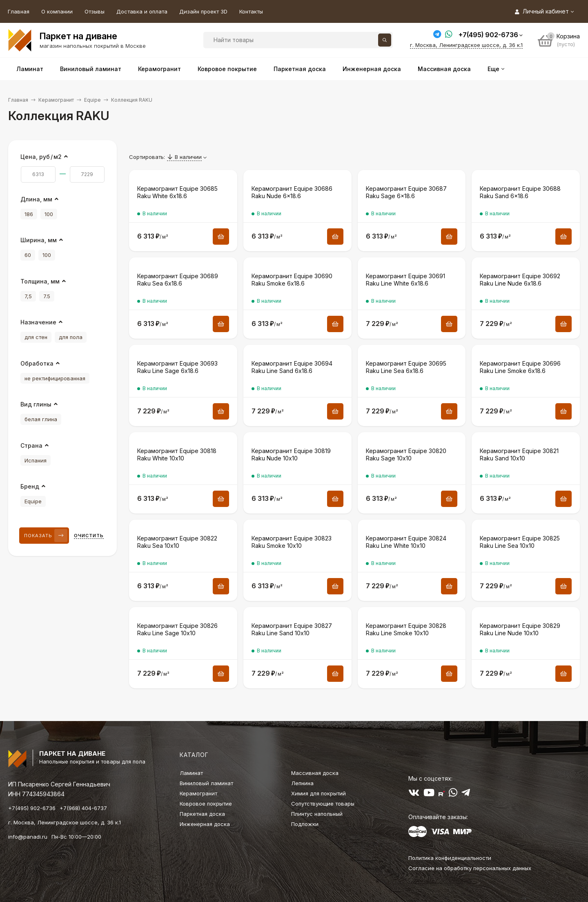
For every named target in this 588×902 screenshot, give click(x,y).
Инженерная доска (205, 824)
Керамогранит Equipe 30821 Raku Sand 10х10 (519, 454)
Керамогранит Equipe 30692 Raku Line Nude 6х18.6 (520, 280)
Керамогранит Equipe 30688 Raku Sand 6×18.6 (520, 192)
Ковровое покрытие (206, 804)
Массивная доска (315, 773)
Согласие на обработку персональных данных (470, 868)
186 (29, 214)
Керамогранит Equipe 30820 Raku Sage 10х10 (406, 454)
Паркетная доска (202, 814)
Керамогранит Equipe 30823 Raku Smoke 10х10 (292, 542)
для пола (71, 337)
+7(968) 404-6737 (83, 808)
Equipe (92, 100)
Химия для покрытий (318, 793)
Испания (36, 460)
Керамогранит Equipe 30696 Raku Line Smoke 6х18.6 (520, 367)
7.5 (47, 296)
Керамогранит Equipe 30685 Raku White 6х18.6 (177, 192)
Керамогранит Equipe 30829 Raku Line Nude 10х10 (520, 629)
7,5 (28, 296)
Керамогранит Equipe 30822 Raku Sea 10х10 (177, 542)
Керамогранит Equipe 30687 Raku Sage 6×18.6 (406, 192)
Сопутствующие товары (323, 804)
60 (28, 255)
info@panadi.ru (28, 837)
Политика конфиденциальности (450, 858)
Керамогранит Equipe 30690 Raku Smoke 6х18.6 (292, 280)
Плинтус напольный (317, 814)
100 (49, 214)
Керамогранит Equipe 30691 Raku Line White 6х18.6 (405, 280)
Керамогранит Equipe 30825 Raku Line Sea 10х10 (520, 542)
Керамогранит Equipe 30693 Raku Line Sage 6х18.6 (177, 367)
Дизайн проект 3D (203, 11)
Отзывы (95, 11)
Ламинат (191, 773)
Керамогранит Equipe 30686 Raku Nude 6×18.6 (292, 192)
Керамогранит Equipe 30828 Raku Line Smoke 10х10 (406, 629)
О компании (57, 11)
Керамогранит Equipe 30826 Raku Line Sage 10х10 (177, 629)
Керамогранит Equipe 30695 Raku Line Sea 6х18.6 (406, 367)
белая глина (41, 419)
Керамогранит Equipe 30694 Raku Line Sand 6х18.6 (292, 367)
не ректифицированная (55, 378)
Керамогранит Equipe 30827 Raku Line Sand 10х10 (292, 629)
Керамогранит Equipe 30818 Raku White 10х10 (177, 454)
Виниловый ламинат (206, 783)
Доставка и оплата (142, 11)
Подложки (305, 824)
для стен (36, 337)
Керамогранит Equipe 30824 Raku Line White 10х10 (406, 542)
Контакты (251, 11)
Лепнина (302, 783)
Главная (19, 11)
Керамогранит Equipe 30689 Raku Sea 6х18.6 (178, 280)
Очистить (89, 536)
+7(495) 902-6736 (488, 35)
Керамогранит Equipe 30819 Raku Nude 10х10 (291, 454)
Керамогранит (56, 100)
